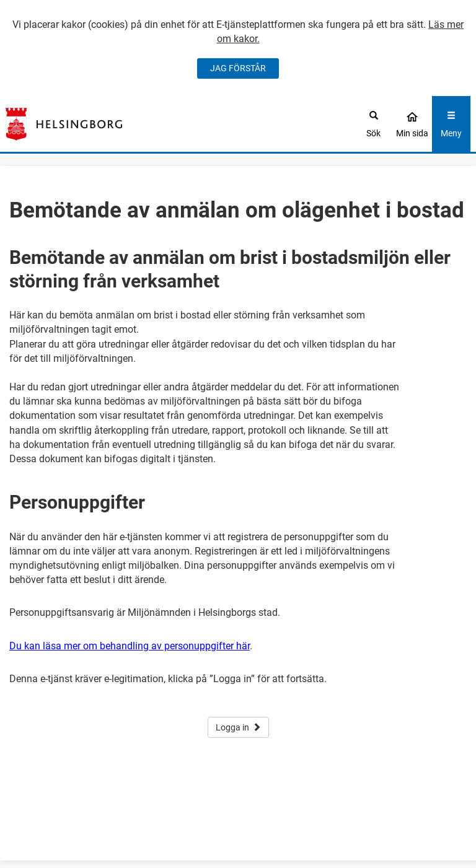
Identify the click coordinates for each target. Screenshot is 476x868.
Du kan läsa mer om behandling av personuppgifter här (130, 646)
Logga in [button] (238, 727)
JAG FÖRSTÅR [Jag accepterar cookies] (238, 68)
